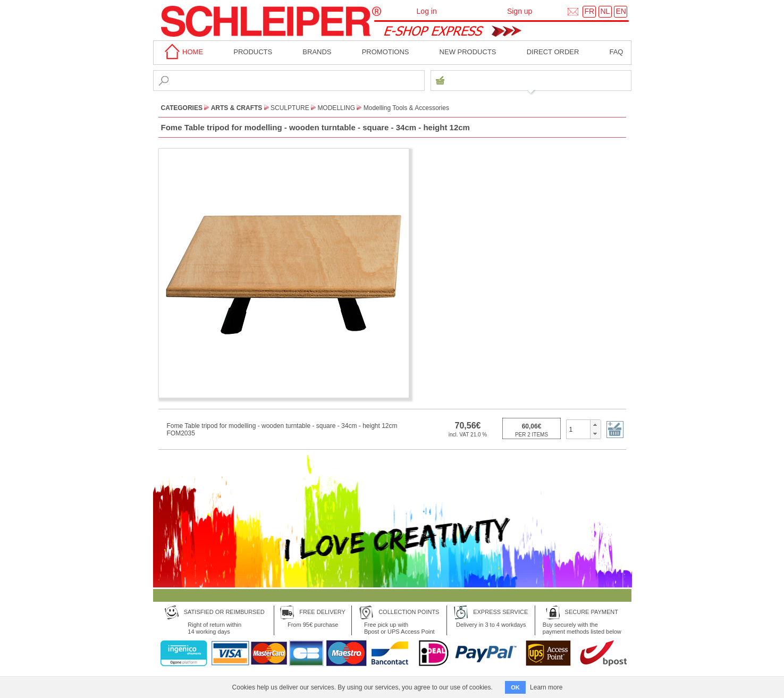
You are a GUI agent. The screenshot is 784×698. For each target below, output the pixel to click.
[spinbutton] (579, 429)
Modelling (336, 108)
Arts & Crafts (237, 108)
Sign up (520, 11)
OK (515, 687)
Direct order (553, 52)
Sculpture (290, 108)
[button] (595, 425)
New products (468, 52)
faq (616, 52)
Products (253, 52)
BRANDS (317, 52)
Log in (427, 11)
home (182, 52)
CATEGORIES (182, 108)
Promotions (386, 52)
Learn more (546, 687)
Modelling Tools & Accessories (406, 108)
